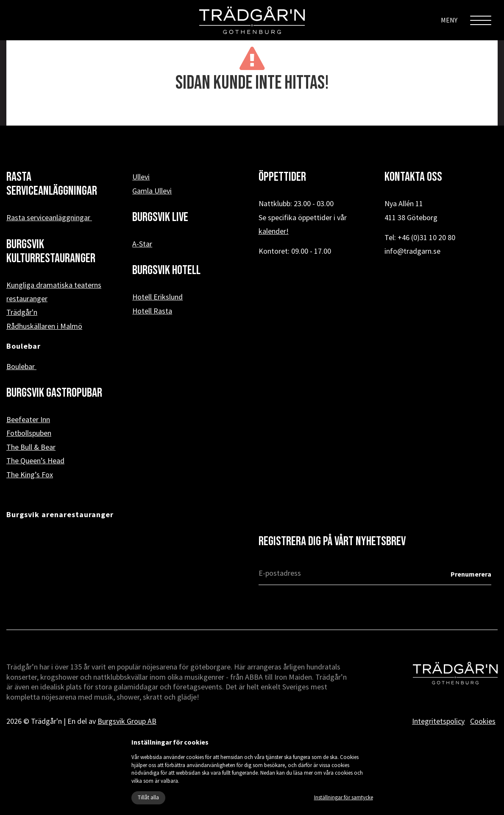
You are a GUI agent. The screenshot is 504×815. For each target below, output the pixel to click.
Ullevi (141, 177)
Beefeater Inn (28, 419)
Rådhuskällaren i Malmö (44, 326)
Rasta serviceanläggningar (49, 217)
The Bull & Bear (31, 447)
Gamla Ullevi (152, 191)
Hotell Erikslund (157, 297)
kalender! (274, 231)
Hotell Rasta (152, 311)
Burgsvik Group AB (127, 721)
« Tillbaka (252, 112)
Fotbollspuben (29, 433)
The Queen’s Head (35, 461)
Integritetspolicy (438, 721)
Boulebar (21, 366)
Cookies (483, 721)
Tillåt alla (148, 797)
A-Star (142, 244)
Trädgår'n (22, 312)
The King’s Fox (30, 475)
